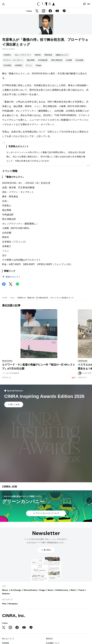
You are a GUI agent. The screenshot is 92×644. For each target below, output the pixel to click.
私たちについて (8, 639)
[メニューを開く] (89, 4)
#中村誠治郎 (43, 60)
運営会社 (49, 639)
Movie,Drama (30, 590)
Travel (81, 590)
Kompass (13, 604)
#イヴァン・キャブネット (13, 60)
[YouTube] (57, 11)
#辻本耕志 (7, 65)
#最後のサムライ (62, 55)
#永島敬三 (19, 65)
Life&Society (62, 590)
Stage (12, 298)
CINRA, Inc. (14, 616)
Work (73, 590)
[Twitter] (37, 11)
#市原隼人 (7, 55)
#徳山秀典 (31, 60)
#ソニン (29, 65)
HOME (5, 298)
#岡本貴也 (48, 55)
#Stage (38, 65)
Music (5, 590)
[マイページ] (3, 4)
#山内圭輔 (79, 60)
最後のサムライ (13, 277)
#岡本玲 (38, 55)
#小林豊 (69, 60)
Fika (4, 604)
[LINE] (64, 11)
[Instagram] (44, 11)
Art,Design (16, 590)
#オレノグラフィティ (23, 55)
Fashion (6, 594)
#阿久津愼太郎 (57, 60)
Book (50, 590)
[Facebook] (50, 11)
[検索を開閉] (84, 4)
